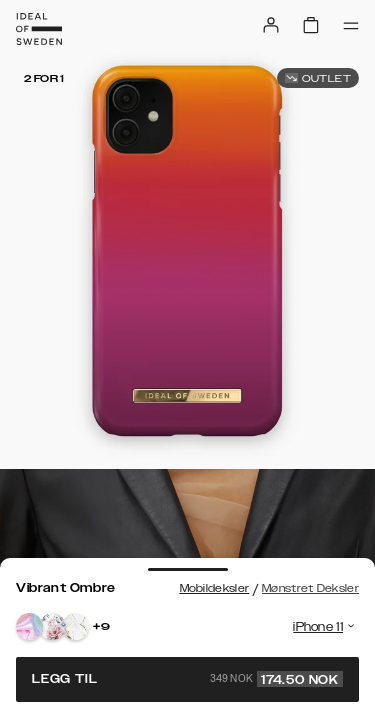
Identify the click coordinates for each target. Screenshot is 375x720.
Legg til (187, 679)
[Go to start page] (39, 29)
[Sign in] (271, 25)
